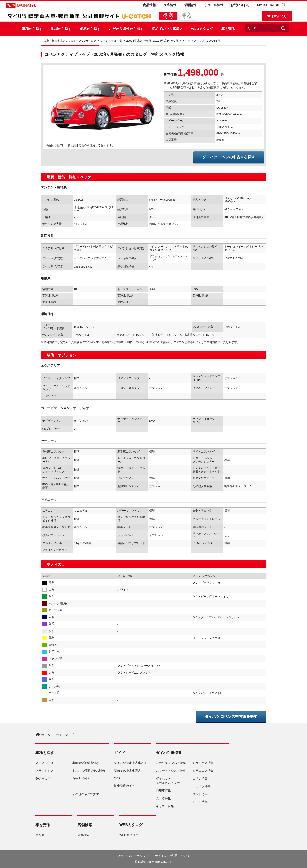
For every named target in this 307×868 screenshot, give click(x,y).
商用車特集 (163, 790)
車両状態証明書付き (86, 763)
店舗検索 (83, 835)
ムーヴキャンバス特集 (171, 763)
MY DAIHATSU (268, 5)
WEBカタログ (202, 29)
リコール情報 (213, 5)
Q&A (117, 778)
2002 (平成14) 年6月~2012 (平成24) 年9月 (152, 41)
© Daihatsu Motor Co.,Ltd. (153, 862)
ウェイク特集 (202, 786)
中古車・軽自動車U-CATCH (58, 41)
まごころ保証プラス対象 (89, 771)
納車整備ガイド (124, 786)
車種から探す (32, 29)
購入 (187, 16)
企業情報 (170, 5)
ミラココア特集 (203, 771)
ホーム (43, 735)
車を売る (228, 29)
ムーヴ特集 (163, 798)
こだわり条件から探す (126, 29)
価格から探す (90, 29)
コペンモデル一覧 (111, 41)
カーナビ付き (81, 778)
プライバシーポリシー (133, 856)
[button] (285, 5)
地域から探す (61, 29)
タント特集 (200, 794)
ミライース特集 (203, 763)
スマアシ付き (44, 763)
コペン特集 (200, 778)
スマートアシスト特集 (171, 771)
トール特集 (200, 802)
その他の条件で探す (86, 794)
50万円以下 (43, 778)
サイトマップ (65, 735)
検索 (168, 16)
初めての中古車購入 (167, 29)
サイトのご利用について (173, 856)
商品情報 (149, 5)
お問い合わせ (240, 5)
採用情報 (190, 5)
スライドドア (44, 771)
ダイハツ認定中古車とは (130, 763)
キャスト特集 (165, 806)
